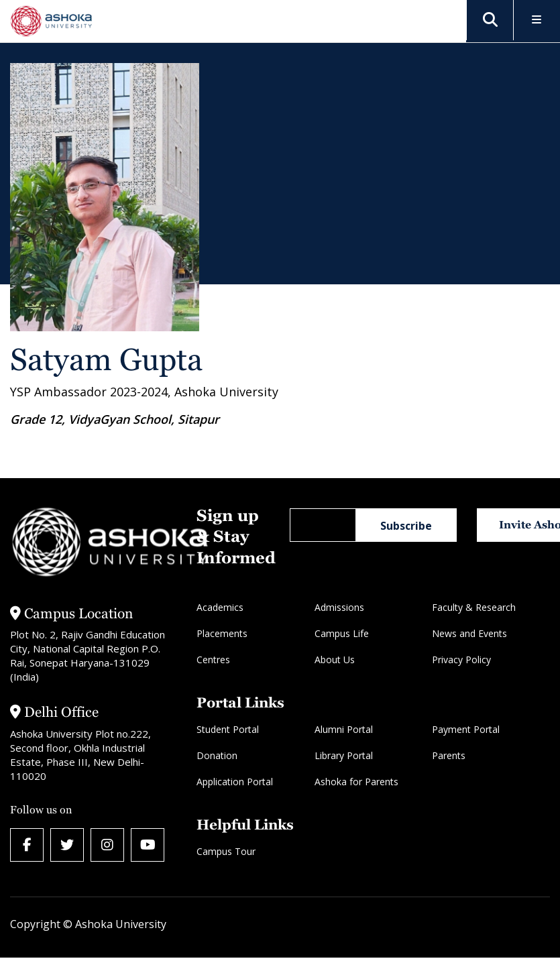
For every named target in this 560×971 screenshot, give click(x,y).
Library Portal (344, 755)
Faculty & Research (474, 607)
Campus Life (342, 633)
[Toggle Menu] (537, 20)
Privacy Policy (461, 660)
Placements (222, 633)
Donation (217, 755)
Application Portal (235, 782)
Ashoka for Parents (356, 782)
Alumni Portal (344, 729)
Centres (213, 660)
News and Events (469, 633)
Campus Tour (226, 851)
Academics (220, 607)
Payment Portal (466, 729)
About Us (335, 660)
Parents (449, 755)
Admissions (339, 607)
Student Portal (228, 729)
